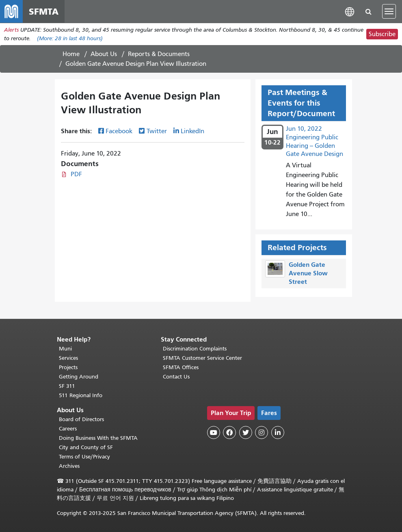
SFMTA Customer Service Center (202, 358)
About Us (104, 54)
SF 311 (67, 386)
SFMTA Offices (181, 367)
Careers (68, 429)
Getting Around (79, 377)
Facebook (119, 131)
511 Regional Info (81, 395)
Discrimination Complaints (195, 349)
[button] (350, 11)
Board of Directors (81, 419)
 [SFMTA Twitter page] (246, 433)
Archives (69, 466)
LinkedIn (192, 131)
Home (71, 54)
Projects (68, 367)
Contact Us (176, 377)
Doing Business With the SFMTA (98, 438)
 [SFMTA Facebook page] (229, 433)
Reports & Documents (159, 54)
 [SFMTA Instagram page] (262, 433)
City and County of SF (86, 447)
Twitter (157, 131)
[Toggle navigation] (389, 11)
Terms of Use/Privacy (84, 457)
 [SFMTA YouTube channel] (214, 433)
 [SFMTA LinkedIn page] (278, 433)
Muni (65, 349)
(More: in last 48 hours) (70, 38)
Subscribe (382, 34)
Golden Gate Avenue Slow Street (308, 273)
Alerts (11, 30)
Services (68, 358)
